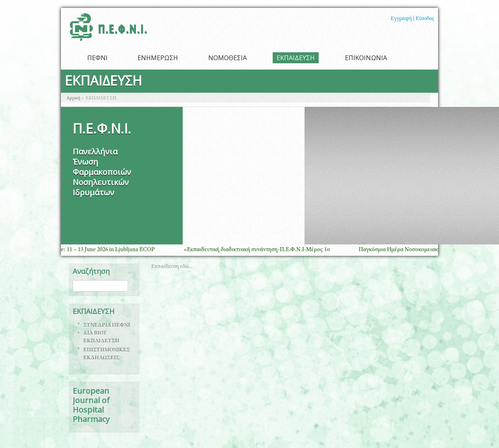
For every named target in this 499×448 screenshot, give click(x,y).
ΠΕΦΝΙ (97, 58)
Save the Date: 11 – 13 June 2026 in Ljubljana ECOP (96, 250)
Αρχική (73, 98)
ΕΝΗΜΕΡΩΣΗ (158, 58)
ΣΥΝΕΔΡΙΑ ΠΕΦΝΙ (107, 325)
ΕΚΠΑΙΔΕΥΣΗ (296, 58)
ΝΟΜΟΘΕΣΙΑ (227, 58)
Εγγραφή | (403, 19)
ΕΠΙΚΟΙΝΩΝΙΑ (366, 58)
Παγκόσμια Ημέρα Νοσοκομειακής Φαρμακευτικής (424, 250)
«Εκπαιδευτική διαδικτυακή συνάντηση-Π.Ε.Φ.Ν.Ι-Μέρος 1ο (260, 250)
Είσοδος (425, 19)
